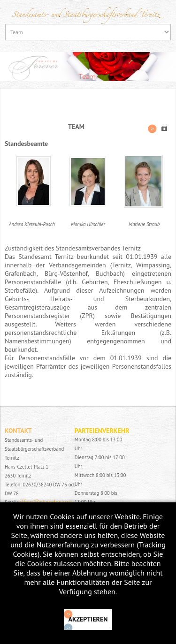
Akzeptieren (88, 619)
